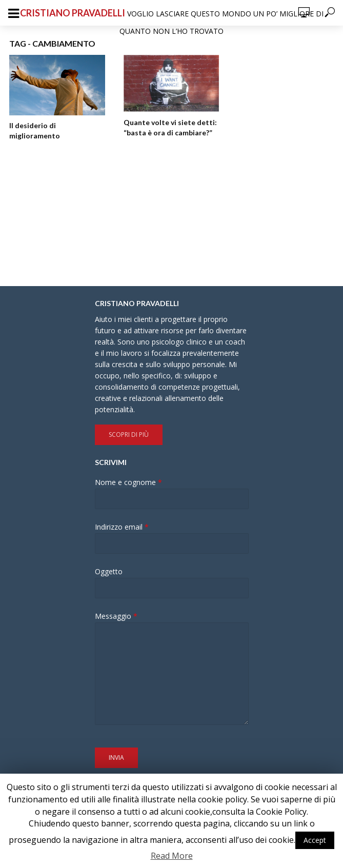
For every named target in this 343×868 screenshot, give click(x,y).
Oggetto (109, 572)
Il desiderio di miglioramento (35, 130)
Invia (116, 758)
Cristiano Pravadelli (73, 13)
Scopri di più (129, 435)
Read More (172, 856)
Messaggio (116, 616)
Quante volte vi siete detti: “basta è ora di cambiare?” (170, 127)
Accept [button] (315, 840)
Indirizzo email (122, 527)
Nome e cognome (128, 482)
